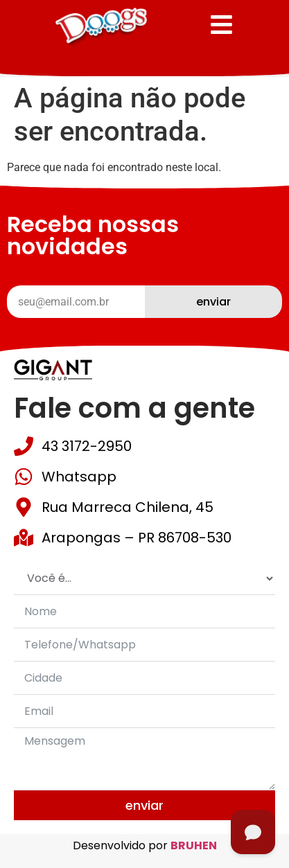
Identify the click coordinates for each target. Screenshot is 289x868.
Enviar (144, 805)
